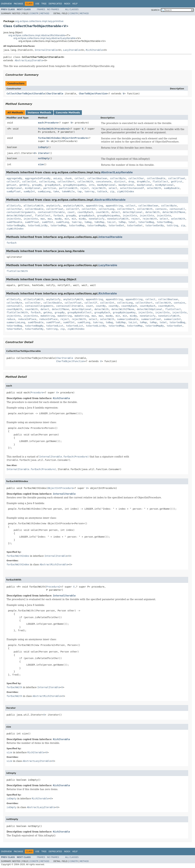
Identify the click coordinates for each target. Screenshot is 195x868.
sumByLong (44, 191)
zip (112, 191)
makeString (48, 316)
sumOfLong (63, 222)
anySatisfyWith (73, 206)
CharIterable (55, 94)
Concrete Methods (68, 113)
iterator (44, 153)
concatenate (104, 182)
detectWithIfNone (174, 212)
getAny (48, 312)
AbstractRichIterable (110, 200)
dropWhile (143, 182)
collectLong (47, 182)
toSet (132, 222)
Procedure (51, 123)
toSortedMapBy (96, 225)
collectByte (118, 178)
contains (161, 209)
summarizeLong (16, 322)
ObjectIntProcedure (75, 138)
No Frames (53, 9)
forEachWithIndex (49, 138)
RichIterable (94, 50)
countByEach (85, 212)
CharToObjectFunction (93, 94)
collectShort (66, 182)
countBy (101, 306)
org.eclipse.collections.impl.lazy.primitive (39, 21)
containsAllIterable (51, 212)
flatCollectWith (17, 271)
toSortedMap (58, 225)
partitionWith (68, 188)
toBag (88, 222)
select (113, 188)
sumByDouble (172, 188)
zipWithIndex (126, 191)
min (67, 219)
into (92, 185)
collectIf (13, 182)
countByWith (166, 306)
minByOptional (165, 185)
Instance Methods (39, 113)
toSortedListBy (38, 225)
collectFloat (177, 178)
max (43, 219)
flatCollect (160, 182)
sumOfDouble (14, 222)
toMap (122, 222)
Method (45, 13)
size (41, 164)
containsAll (177, 209)
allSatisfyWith (33, 206)
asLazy (58, 178)
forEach (58, 216)
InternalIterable (46, 50)
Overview (6, 4)
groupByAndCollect (79, 312)
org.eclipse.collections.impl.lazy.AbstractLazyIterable (45, 38)
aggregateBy (14, 178)
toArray (90, 191)
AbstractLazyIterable (29, 60)
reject (84, 188)
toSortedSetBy (155, 225)
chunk (68, 178)
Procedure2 (62, 129)
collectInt (29, 182)
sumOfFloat (32, 222)
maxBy (58, 219)
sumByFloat (14, 191)
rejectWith (99, 188)
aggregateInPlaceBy (38, 178)
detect (116, 212)
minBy (82, 219)
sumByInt (29, 191)
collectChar (136, 178)
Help (75, 4)
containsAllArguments (21, 212)
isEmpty (43, 147)
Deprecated (55, 4)
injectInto (130, 216)
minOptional (14, 188)
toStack (102, 191)
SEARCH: (156, 10)
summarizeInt (172, 319)
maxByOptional (107, 185)
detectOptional (133, 212)
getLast (12, 185)
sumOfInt (48, 222)
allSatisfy (14, 206)
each (41, 123)
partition (50, 188)
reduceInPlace (27, 319)
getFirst (177, 182)
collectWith (85, 182)
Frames (41, 9)
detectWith (152, 212)
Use (37, 4)
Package (18, 4)
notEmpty (44, 158)
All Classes (72, 9)
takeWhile (68, 191)
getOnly (24, 185)
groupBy (37, 185)
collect (80, 178)
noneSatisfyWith (118, 219)
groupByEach (53, 185)
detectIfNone (60, 309)
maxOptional (126, 185)
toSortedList (55, 326)
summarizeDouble (128, 319)
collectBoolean (97, 178)
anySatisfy (53, 206)
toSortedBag (146, 222)
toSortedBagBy (16, 225)
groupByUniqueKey (75, 185)
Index (67, 4)
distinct (120, 182)
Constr (34, 13)
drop (131, 182)
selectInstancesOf (132, 188)
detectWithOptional (19, 216)
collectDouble (156, 178)
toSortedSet (116, 225)
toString (172, 225)
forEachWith (46, 129)
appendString (94, 206)
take (56, 191)
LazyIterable (72, 50)
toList (112, 222)
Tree (44, 4)
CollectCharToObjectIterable (26, 94)
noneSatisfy (97, 219)
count (71, 212)
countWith (102, 212)
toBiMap (99, 222)
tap (79, 191)
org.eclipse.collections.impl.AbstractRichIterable (37, 35)
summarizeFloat (151, 319)
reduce (11, 319)
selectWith (154, 188)
